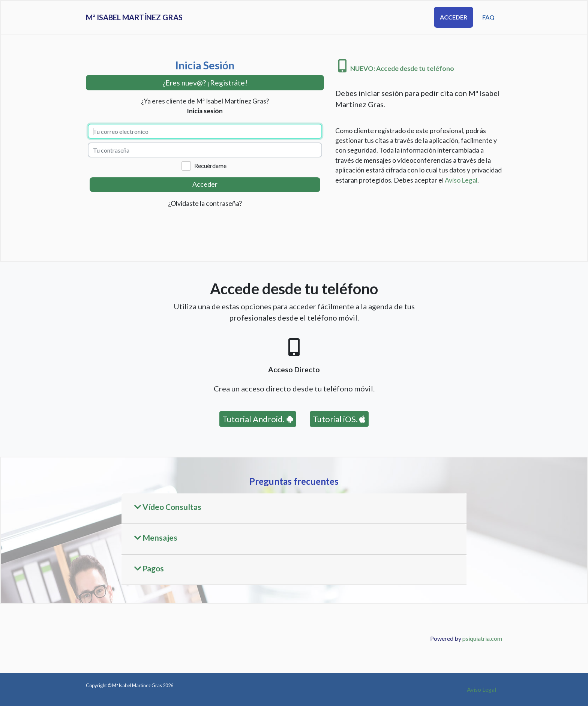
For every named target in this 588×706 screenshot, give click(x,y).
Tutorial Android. (258, 419)
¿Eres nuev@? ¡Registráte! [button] (205, 83)
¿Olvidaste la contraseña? (205, 203)
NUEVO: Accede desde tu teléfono (396, 68)
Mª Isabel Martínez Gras (153, 17)
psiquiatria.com (482, 638)
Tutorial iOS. (339, 419)
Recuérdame (210, 166)
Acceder (454, 17)
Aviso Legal (461, 180)
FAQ (488, 17)
